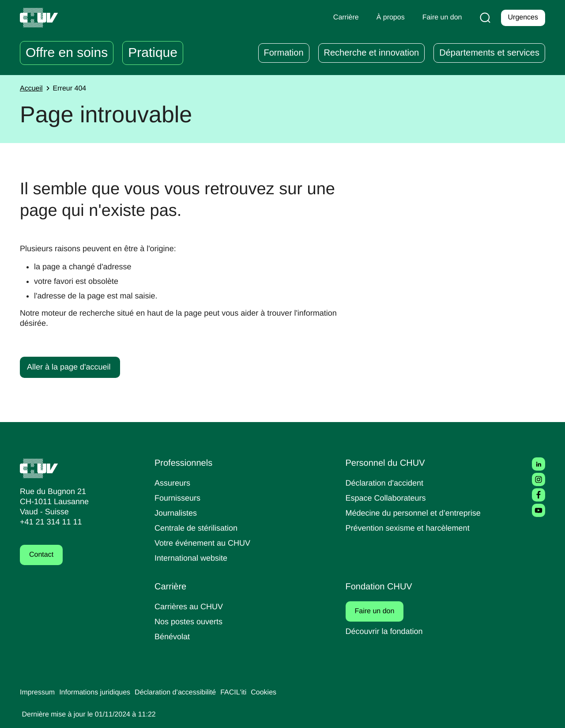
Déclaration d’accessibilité (188, 693)
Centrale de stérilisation (199, 528)
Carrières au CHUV (191, 606)
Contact (43, 555)
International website (194, 558)
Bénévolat (173, 636)
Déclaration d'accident (388, 483)
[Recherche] (483, 18)
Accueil (32, 89)
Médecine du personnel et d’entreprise (418, 513)
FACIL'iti (250, 693)
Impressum (39, 693)
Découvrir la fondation (387, 631)
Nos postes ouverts (190, 621)
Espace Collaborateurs (388, 498)
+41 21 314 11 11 (48, 522)
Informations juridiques (101, 693)
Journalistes (177, 513)
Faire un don (380, 611)
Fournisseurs (179, 498)
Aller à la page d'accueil (71, 367)
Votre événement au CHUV (205, 543)
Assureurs (173, 483)
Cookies (282, 693)
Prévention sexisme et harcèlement (411, 528)
